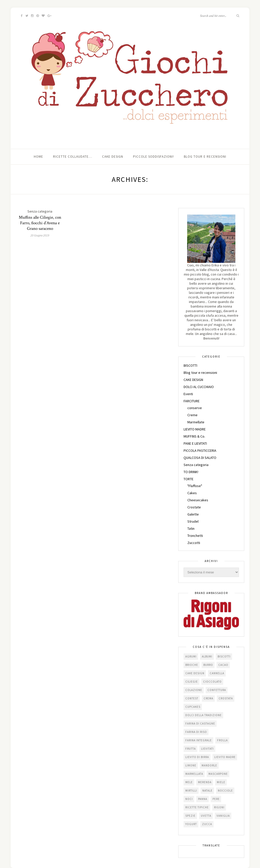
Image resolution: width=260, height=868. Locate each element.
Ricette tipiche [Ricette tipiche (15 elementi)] (197, 807)
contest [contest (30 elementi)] (192, 698)
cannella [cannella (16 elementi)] (217, 673)
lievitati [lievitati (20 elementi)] (207, 749)
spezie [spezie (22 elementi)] (190, 816)
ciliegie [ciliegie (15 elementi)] (192, 682)
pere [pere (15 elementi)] (216, 799)
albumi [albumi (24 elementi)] (207, 656)
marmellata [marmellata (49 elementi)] (194, 774)
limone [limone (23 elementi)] (191, 765)
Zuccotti (194, 543)
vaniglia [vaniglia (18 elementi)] (223, 816)
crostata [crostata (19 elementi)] (226, 698)
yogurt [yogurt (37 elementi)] (191, 824)
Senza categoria (196, 465)
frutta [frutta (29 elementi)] (191, 749)
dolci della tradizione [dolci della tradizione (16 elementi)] (204, 715)
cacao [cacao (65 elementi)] (223, 665)
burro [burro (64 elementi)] (208, 665)
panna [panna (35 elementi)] (203, 799)
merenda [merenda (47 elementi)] (205, 782)
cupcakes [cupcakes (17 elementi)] (193, 707)
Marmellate (196, 422)
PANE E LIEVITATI (195, 443)
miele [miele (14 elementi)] (221, 782)
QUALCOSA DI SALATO (200, 458)
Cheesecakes (198, 500)
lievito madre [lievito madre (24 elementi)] (225, 757)
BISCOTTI (190, 365)
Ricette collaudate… (73, 157)
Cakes (192, 493)
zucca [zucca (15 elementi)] (207, 824)
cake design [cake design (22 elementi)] (195, 673)
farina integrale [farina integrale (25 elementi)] (199, 740)
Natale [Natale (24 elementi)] (207, 791)
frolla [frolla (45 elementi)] (222, 740)
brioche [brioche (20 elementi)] (192, 665)
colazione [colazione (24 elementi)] (194, 690)
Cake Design (113, 157)
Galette (193, 514)
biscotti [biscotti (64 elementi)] (224, 656)
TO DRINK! (191, 472)
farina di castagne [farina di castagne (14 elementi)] (200, 724)
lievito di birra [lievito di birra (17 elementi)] (197, 757)
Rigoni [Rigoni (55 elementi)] (219, 807)
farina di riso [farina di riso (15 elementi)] (196, 732)
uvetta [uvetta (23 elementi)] (206, 816)
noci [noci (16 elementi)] (189, 799)
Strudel (193, 521)
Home (38, 157)
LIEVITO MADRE (195, 429)
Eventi (188, 394)
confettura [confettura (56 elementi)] (217, 690)
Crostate (194, 507)
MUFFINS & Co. (194, 436)
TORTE (189, 479)
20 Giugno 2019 (40, 235)
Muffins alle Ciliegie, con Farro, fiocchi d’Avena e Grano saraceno (40, 223)
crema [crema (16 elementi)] (208, 698)
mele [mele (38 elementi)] (189, 782)
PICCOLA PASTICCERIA (200, 451)
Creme (192, 415)
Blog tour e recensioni (205, 157)
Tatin (191, 528)
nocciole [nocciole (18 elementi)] (225, 791)
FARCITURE (192, 401)
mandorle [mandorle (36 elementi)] (209, 765)
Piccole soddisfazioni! (153, 157)
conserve (195, 408)
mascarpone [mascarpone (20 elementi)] (218, 774)
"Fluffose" (195, 486)
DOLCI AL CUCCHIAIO (199, 387)
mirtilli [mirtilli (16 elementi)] (191, 791)
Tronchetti (195, 536)
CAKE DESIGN (193, 380)
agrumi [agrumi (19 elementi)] (191, 656)
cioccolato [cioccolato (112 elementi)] (212, 682)
